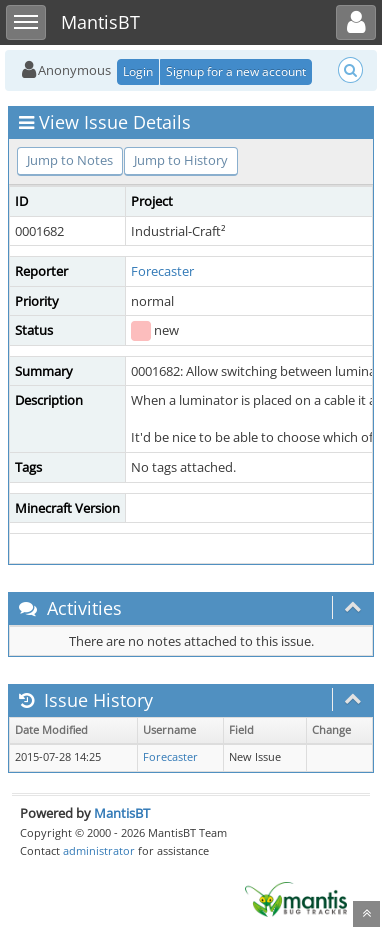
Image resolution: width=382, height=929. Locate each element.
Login (138, 71)
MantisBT (122, 813)
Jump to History (181, 160)
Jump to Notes (70, 160)
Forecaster (162, 271)
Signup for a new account (236, 71)
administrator (99, 850)
